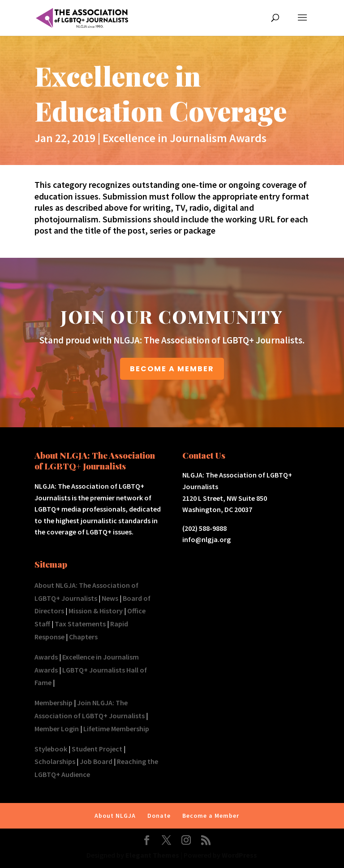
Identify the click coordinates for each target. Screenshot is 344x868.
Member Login (57, 729)
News (110, 598)
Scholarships (55, 761)
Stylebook (51, 749)
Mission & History (96, 611)
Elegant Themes (152, 855)
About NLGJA (115, 816)
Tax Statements (80, 624)
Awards (46, 657)
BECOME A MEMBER (172, 369)
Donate (159, 816)
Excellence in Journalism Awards (185, 138)
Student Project (97, 749)
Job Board (96, 761)
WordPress (239, 855)
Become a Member (211, 816)
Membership (54, 703)
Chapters (83, 637)
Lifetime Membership (116, 729)
